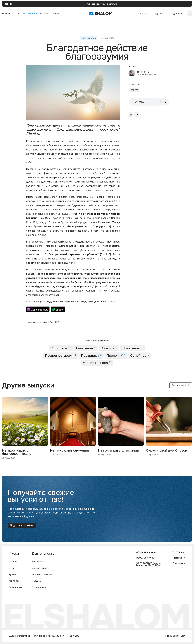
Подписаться (160, 14)
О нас (17, 14)
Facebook (179, 563)
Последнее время (60, 356)
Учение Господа (97, 363)
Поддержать (177, 14)
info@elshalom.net (146, 552)
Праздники (91, 356)
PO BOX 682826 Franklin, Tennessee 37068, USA (148, 564)
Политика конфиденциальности (48, 636)
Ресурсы (57, 14)
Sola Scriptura (30, 14)
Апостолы (61, 348)
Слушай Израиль (41, 568)
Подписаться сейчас (22, 525)
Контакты (145, 14)
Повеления (132, 348)
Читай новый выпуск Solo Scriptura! (101, 4)
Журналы (45, 14)
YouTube (178, 552)
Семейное (140, 356)
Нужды (12, 574)
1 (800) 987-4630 (145, 558)
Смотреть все (181, 385)
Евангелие (86, 348)
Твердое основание (42, 574)
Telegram (179, 558)
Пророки (134, 90)
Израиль (109, 348)
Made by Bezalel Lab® (174, 636)
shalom (101, 14)
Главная (6, 14)
